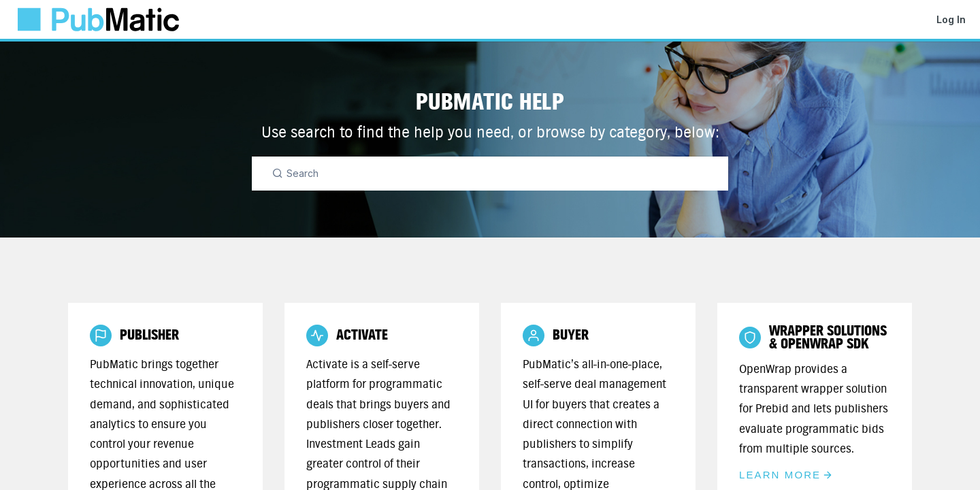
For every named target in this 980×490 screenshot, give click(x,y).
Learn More (786, 475)
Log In (951, 19)
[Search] (490, 174)
